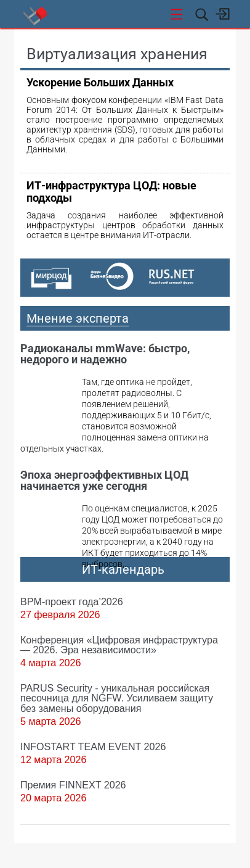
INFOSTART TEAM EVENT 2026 (93, 746)
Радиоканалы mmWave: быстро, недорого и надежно (105, 354)
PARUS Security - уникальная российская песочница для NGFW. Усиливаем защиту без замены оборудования (117, 698)
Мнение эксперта (78, 318)
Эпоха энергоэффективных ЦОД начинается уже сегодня (104, 480)
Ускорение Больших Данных (100, 82)
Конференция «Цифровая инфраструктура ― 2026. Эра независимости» (119, 645)
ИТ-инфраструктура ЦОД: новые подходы (111, 192)
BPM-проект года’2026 (72, 601)
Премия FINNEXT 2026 (73, 785)
